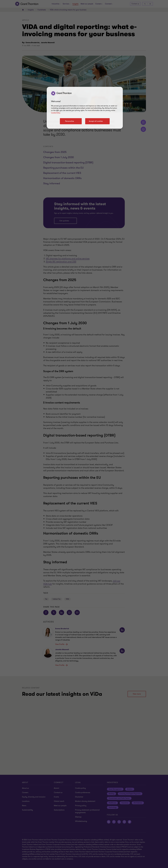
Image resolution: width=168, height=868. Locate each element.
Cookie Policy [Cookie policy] (56, 113)
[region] (85, 108)
